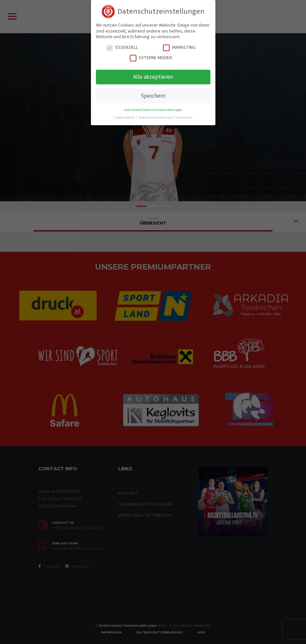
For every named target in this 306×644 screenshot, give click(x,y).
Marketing (179, 48)
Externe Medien (151, 58)
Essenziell (122, 48)
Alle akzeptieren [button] (153, 77)
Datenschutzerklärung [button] (155, 117)
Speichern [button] (153, 96)
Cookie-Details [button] (125, 117)
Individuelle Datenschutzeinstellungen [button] (153, 110)
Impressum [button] (184, 117)
